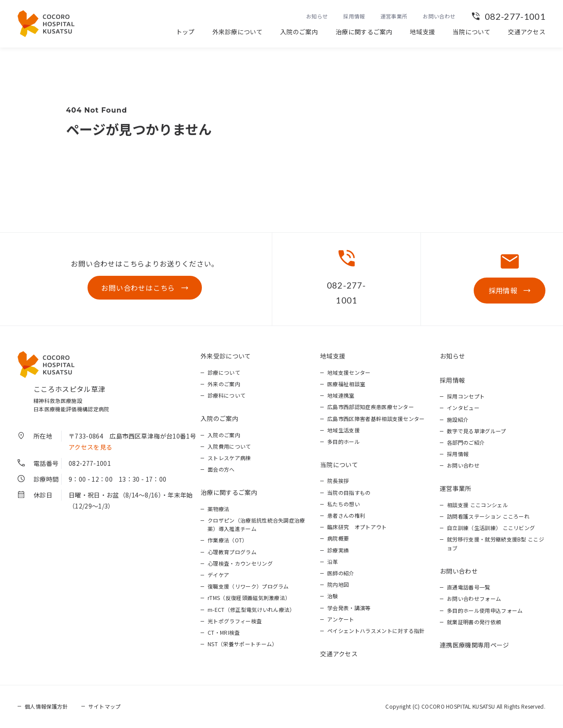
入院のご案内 (299, 32)
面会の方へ (221, 469)
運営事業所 (394, 16)
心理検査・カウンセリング (240, 563)
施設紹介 (458, 419)
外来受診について (226, 356)
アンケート (341, 619)
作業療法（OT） (228, 540)
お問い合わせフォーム (474, 598)
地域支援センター (349, 372)
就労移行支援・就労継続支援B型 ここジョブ (495, 543)
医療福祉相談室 (346, 384)
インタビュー (463, 408)
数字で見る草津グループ (477, 431)
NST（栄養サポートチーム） (242, 644)
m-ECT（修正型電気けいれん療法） (251, 609)
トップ (185, 32)
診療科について (227, 395)
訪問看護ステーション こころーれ (488, 516)
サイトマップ (105, 706)
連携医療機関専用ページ (475, 645)
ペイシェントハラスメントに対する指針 (376, 631)
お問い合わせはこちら (138, 288)
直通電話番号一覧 (469, 587)
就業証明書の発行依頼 (474, 622)
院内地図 (338, 584)
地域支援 (422, 32)
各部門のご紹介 (466, 442)
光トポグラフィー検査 (235, 621)
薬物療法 (218, 509)
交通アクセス (527, 32)
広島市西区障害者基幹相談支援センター (376, 419)
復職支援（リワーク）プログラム (248, 586)
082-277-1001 (515, 16)
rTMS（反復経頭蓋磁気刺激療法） (249, 598)
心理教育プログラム (232, 552)
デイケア (218, 575)
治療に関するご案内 (364, 32)
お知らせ (317, 16)
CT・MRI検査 (224, 632)
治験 (333, 596)
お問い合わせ (439, 16)
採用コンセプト (466, 396)
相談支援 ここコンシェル (477, 505)
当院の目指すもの (349, 492)
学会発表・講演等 (349, 608)
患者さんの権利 (346, 515)
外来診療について (238, 32)
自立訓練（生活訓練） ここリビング (491, 528)
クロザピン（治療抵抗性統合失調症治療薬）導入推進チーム (256, 524)
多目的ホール (344, 441)
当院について (472, 32)
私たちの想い (344, 504)
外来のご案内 (224, 384)
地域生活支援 (344, 430)
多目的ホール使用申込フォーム (485, 610)
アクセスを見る (90, 447)
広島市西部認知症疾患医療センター (371, 407)
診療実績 (338, 550)
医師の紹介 (341, 573)
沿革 (333, 562)
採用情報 (354, 16)
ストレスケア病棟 (229, 458)
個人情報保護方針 (46, 706)
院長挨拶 (338, 481)
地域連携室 (341, 395)
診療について (224, 372)
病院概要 (338, 538)
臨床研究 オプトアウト (357, 527)
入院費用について (229, 446)
